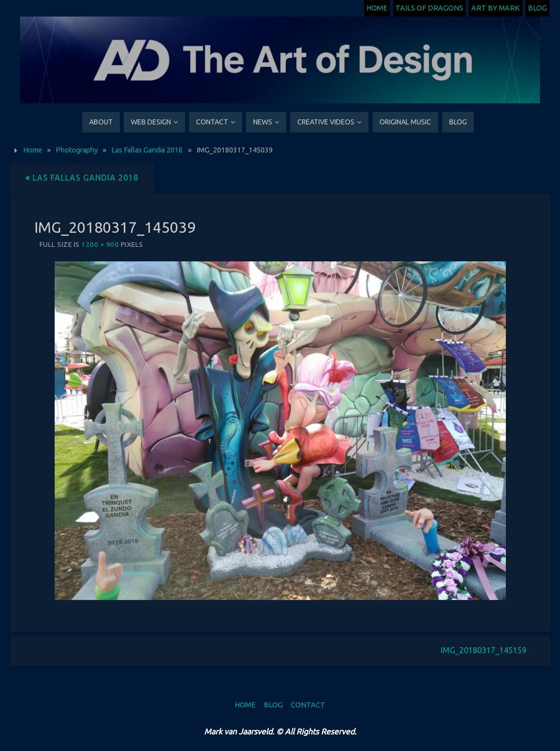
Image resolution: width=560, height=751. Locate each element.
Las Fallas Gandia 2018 (147, 150)
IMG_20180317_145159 (484, 650)
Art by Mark (496, 8)
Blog (537, 8)
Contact (308, 705)
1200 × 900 (100, 244)
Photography (77, 150)
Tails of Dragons (429, 8)
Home (377, 8)
